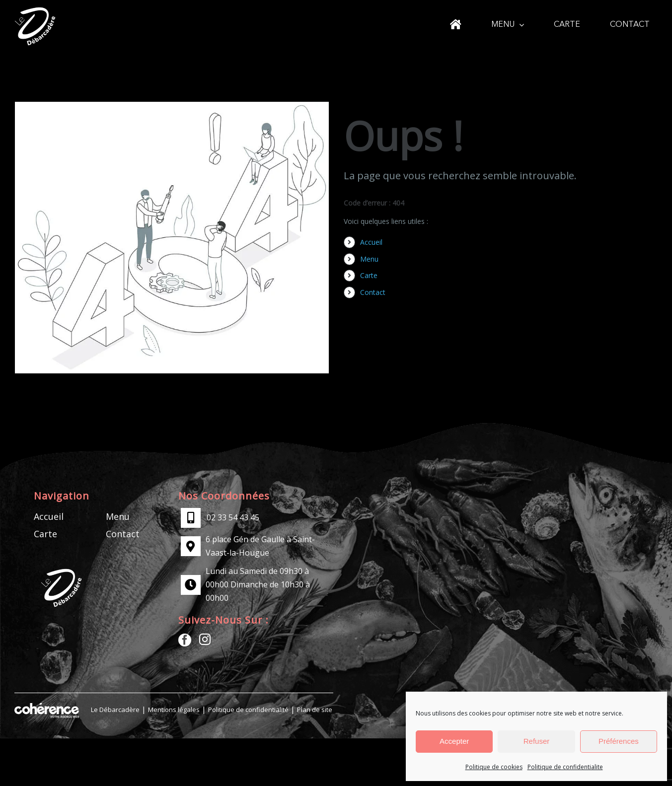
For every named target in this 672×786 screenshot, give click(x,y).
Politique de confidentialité (248, 710)
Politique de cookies (494, 767)
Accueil (371, 242)
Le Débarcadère (115, 710)
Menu (369, 259)
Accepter (454, 741)
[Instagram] (205, 639)
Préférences (619, 741)
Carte (369, 275)
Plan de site (315, 710)
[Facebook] (185, 640)
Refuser (537, 741)
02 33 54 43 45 (233, 517)
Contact (373, 292)
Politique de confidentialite (565, 767)
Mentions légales (174, 710)
